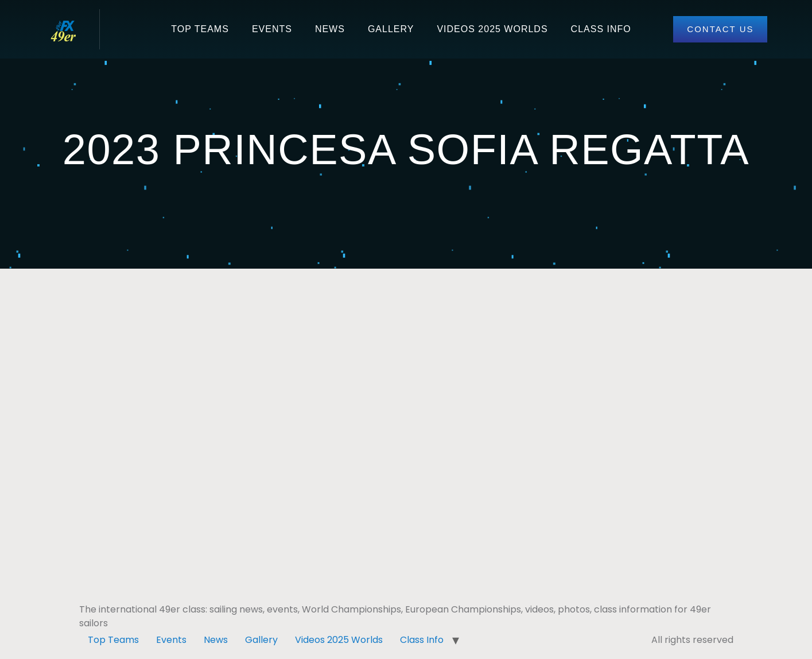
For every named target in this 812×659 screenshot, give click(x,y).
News (330, 29)
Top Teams (200, 29)
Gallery (391, 29)
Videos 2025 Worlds (492, 29)
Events (272, 29)
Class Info (601, 29)
